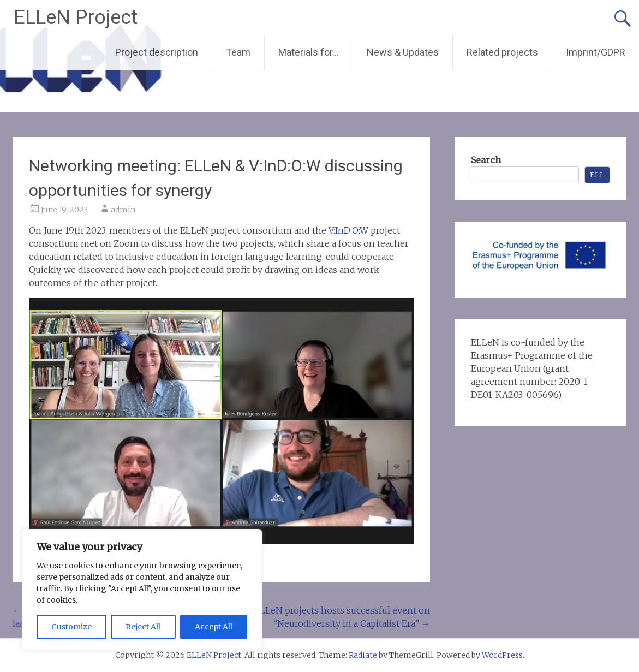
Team (238, 52)
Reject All (143, 627)
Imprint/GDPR (596, 52)
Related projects (502, 52)
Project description (157, 52)
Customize (71, 627)
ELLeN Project (76, 17)
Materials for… (309, 52)
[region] (142, 590)
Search (486, 160)
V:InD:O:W (350, 230)
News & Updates (403, 52)
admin (123, 210)
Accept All (214, 627)
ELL (597, 175)
